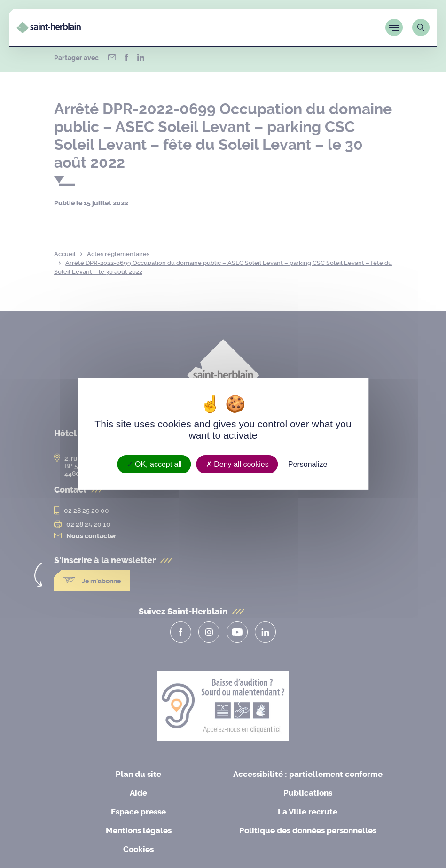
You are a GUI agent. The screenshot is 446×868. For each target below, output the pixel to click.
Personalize (308, 464)
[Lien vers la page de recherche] (421, 27)
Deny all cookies (237, 464)
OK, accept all (154, 464)
